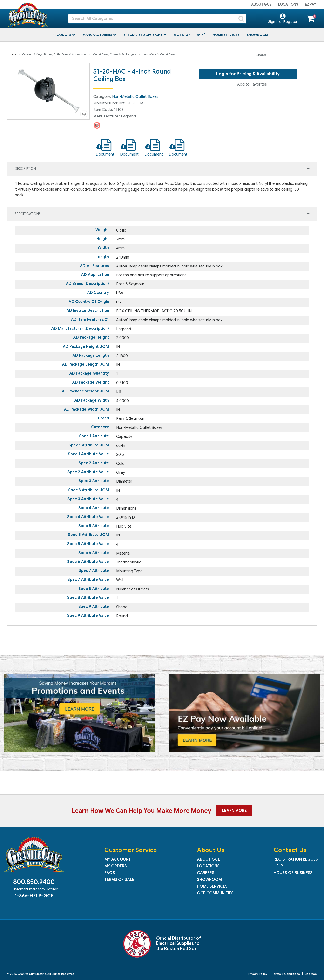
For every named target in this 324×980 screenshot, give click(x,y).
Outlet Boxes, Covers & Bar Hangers (115, 54)
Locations (288, 4)
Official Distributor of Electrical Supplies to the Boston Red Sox (179, 943)
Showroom (257, 35)
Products (62, 35)
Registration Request (297, 859)
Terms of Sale (119, 880)
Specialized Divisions (143, 35)
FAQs (110, 873)
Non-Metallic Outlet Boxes (159, 54)
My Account (118, 859)
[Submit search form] (241, 19)
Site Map (311, 974)
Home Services (226, 35)
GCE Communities (215, 893)
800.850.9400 (34, 882)
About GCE (261, 4)
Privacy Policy (258, 974)
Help (278, 866)
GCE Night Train (189, 35)
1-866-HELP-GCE (34, 896)
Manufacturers (98, 35)
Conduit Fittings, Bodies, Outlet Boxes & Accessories (54, 54)
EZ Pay (310, 4)
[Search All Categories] (157, 19)
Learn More (234, 811)
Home (12, 54)
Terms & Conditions (286, 974)
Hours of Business (293, 873)
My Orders (116, 866)
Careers (206, 873)
